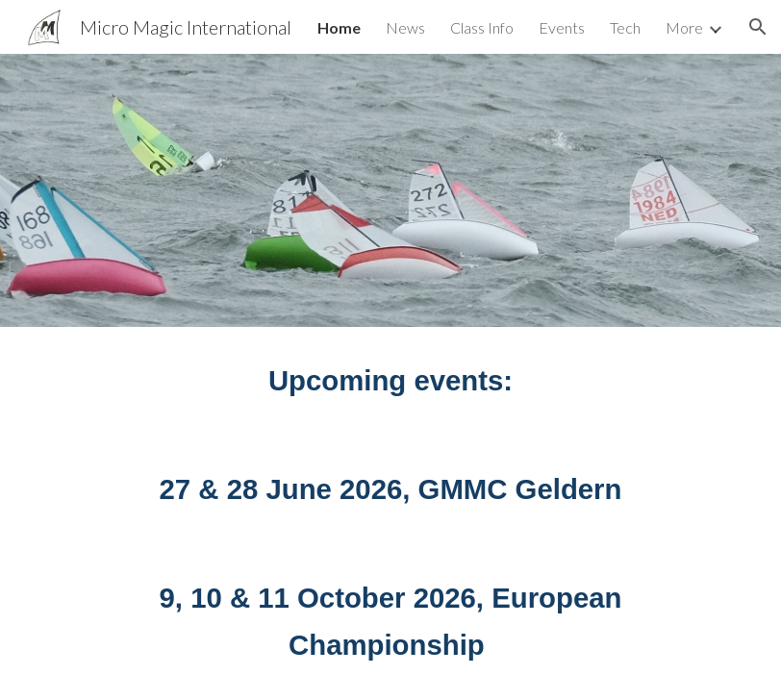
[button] (758, 27)
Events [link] (562, 27)
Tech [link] (625, 27)
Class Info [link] (482, 27)
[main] (390, 381)
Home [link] (339, 27)
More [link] (684, 27)
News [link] (405, 27)
